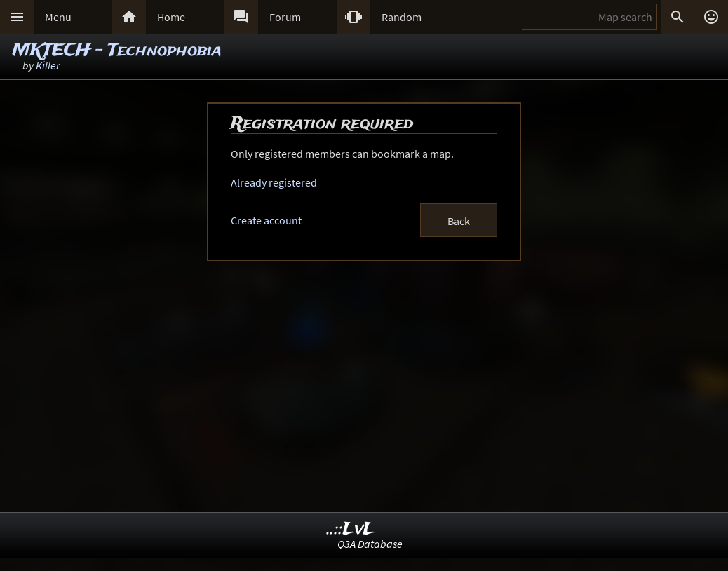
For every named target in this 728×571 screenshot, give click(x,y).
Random (402, 17)
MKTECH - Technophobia (117, 51)
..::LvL (351, 529)
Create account (266, 220)
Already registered (274, 182)
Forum (285, 17)
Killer (48, 65)
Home (171, 17)
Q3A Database (370, 544)
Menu (58, 17)
